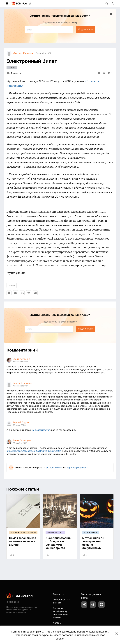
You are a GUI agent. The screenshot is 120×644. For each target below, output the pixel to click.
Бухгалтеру (91, 532)
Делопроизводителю (23, 532)
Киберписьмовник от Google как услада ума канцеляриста (58, 543)
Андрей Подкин (21, 422)
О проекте (59, 594)
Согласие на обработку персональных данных (61, 613)
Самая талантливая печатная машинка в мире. (23, 541)
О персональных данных (62, 601)
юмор (12, 285)
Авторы (57, 623)
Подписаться (85, 29)
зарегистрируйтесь (77, 467)
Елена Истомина (22, 359)
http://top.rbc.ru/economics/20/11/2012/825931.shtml (34, 451)
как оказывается (41, 430)
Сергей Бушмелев (22, 383)
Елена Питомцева (22, 440)
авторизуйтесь (54, 467)
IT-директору (55, 532)
